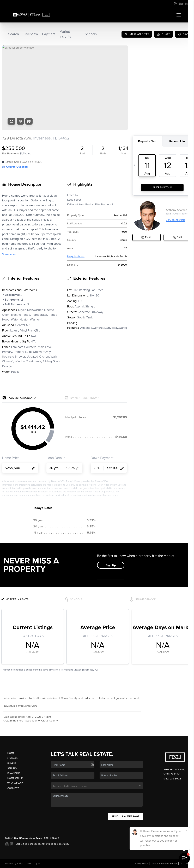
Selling (12, 768)
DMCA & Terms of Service (164, 864)
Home (11, 753)
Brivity (20, 864)
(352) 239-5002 (172, 779)
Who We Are (15, 783)
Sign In (181, 4)
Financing (14, 773)
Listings (12, 758)
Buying (12, 763)
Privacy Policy (141, 864)
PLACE (55, 838)
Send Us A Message (126, 816)
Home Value (15, 778)
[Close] (186, 830)
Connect (13, 788)
